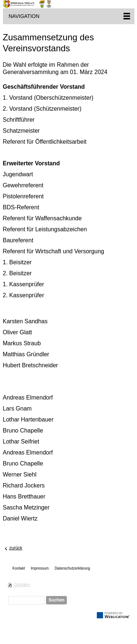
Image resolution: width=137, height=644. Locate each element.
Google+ (22, 585)
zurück (16, 548)
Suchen (56, 600)
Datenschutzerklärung (72, 568)
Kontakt (19, 568)
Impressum (40, 568)
